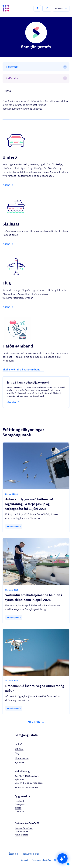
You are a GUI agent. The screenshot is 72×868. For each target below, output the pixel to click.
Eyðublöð (19, 763)
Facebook (20, 801)
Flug (17, 753)
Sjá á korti (20, 779)
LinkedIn (19, 811)
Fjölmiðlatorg (21, 835)
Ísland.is (14, 854)
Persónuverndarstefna (41, 860)
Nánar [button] (8, 185)
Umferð (19, 744)
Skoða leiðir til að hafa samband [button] (23, 370)
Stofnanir (25, 860)
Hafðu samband (23, 831)
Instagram (20, 804)
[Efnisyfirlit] (36, 67)
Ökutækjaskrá (22, 758)
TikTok (18, 808)
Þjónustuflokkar (30, 854)
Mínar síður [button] (13, 402)
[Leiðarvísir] (36, 78)
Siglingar (19, 749)
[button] (37, 8)
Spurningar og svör (24, 828)
